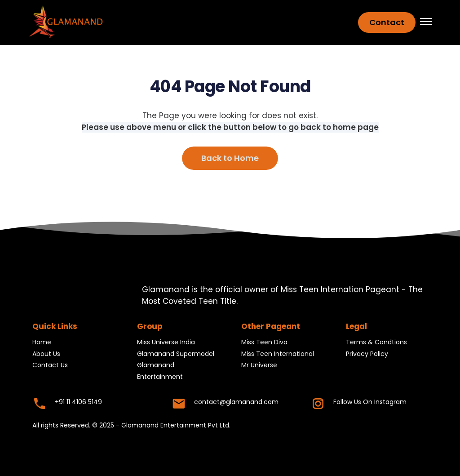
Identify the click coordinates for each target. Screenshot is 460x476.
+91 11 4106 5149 (78, 402)
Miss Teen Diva (264, 343)
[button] (426, 22)
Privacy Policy (367, 354)
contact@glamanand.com (236, 402)
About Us (46, 354)
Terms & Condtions (376, 343)
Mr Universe (259, 365)
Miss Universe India (166, 343)
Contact (387, 22)
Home (42, 343)
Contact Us (50, 365)
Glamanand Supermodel (176, 354)
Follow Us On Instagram (370, 402)
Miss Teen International (278, 354)
